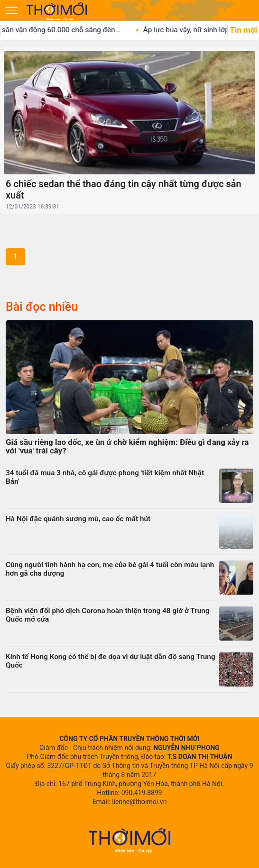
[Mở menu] (11, 10)
